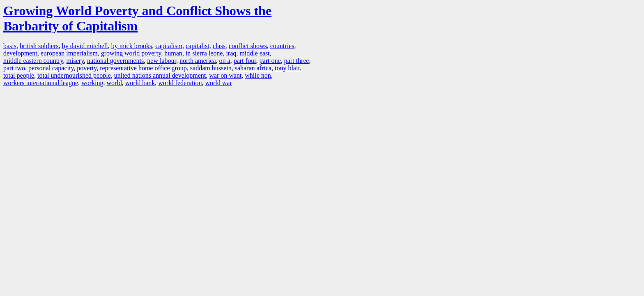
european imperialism (69, 53)
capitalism (169, 46)
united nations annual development (160, 75)
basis (10, 46)
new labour (162, 61)
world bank (140, 83)
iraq (231, 53)
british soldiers (39, 46)
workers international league (41, 83)
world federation (180, 83)
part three (297, 61)
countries (282, 46)
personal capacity (51, 68)
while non (258, 75)
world (114, 83)
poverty (87, 68)
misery (75, 61)
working (92, 83)
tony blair (287, 68)
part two (14, 68)
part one (270, 61)
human (173, 53)
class (219, 46)
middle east (254, 53)
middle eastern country (33, 61)
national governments (115, 61)
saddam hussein (211, 68)
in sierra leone (204, 53)
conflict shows (248, 46)
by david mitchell (85, 46)
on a (225, 61)
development (20, 53)
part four (245, 61)
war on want (225, 75)
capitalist (198, 46)
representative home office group (143, 68)
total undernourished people (74, 75)
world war (218, 83)
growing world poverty (131, 53)
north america (198, 61)
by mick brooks (132, 46)
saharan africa (253, 68)
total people (19, 75)
